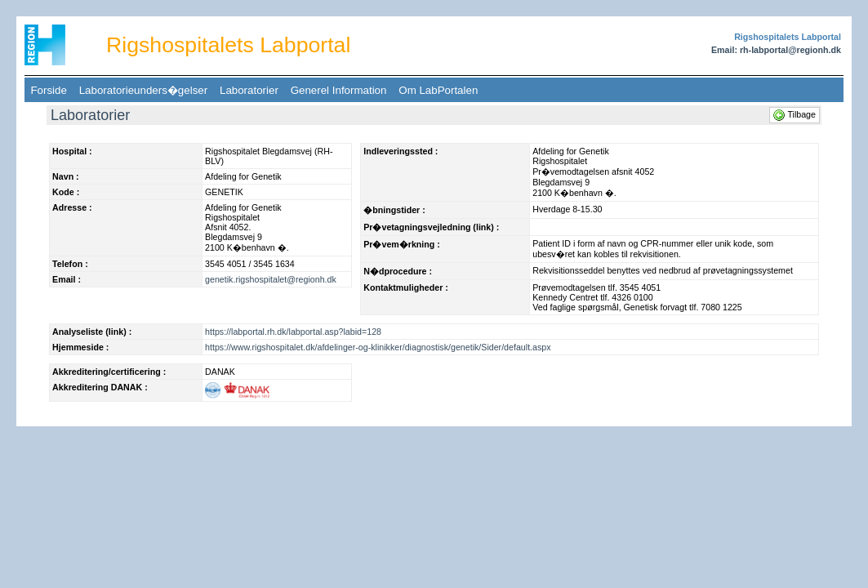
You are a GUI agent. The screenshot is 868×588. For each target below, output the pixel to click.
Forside (49, 90)
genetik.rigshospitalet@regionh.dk (271, 279)
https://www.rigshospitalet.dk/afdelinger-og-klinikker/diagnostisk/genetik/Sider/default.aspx (378, 347)
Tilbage (795, 114)
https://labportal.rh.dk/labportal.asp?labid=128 (293, 332)
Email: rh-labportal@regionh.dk (776, 50)
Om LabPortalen (438, 90)
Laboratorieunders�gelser (143, 90)
